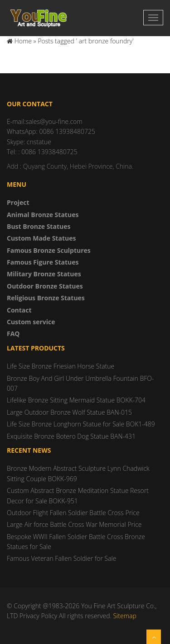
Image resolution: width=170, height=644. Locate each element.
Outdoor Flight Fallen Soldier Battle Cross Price (73, 513)
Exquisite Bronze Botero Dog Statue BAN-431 (71, 436)
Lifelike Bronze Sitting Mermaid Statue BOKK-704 (76, 400)
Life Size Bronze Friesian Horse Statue (61, 366)
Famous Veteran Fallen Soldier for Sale (61, 558)
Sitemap (124, 616)
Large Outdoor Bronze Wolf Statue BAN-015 (69, 412)
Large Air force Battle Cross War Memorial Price (74, 524)
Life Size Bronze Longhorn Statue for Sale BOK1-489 (81, 424)
